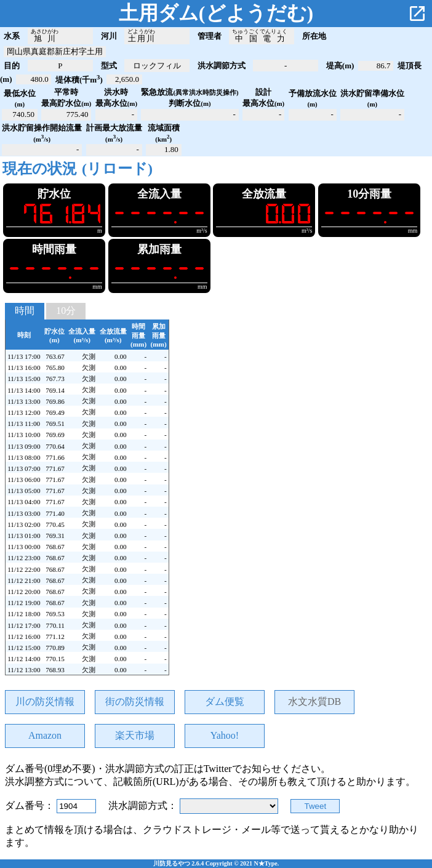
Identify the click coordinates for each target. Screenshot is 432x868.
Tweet (316, 806)
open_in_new (417, 14)
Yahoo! (225, 735)
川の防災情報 (45, 701)
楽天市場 (135, 735)
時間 (25, 311)
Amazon (45, 735)
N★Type (266, 863)
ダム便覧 (225, 701)
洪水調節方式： (144, 806)
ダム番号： (31, 806)
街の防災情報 (135, 701)
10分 (66, 311)
